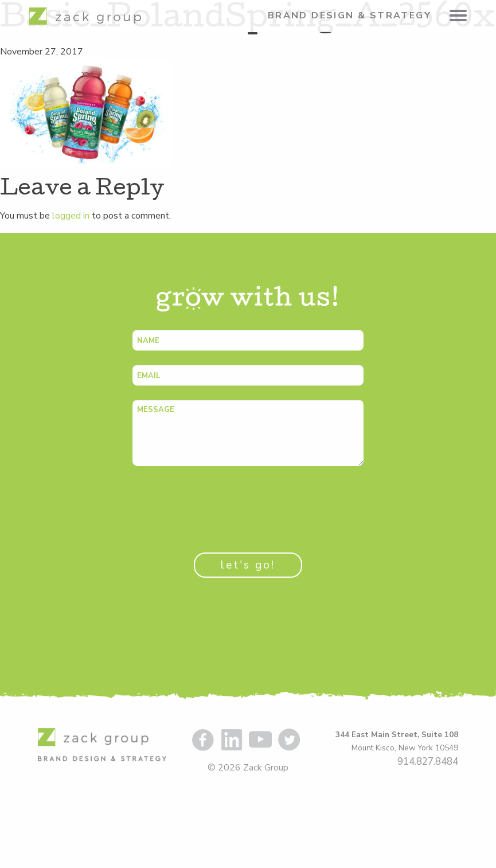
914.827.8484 (428, 762)
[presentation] (220, 503)
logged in (71, 216)
